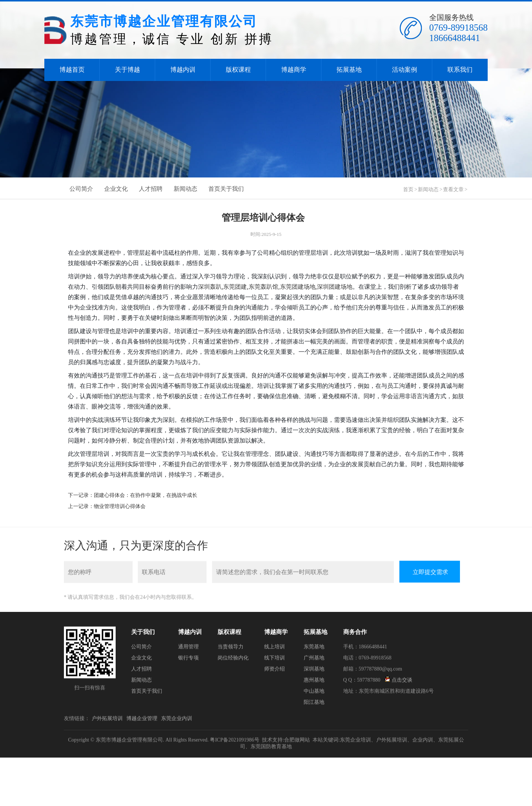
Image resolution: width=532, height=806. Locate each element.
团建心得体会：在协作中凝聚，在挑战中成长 (146, 494)
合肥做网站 (297, 742)
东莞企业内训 (177, 720)
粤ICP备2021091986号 (235, 742)
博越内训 (183, 70)
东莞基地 (314, 649)
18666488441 (455, 38)
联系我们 (460, 70)
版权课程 (238, 70)
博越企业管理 (142, 720)
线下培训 (274, 660)
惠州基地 (314, 682)
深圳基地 (314, 671)
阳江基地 (314, 704)
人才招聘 (151, 188)
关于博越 (127, 70)
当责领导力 (231, 649)
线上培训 (274, 649)
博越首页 (72, 70)
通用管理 (188, 649)
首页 (408, 188)
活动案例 (405, 70)
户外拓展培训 (107, 720)
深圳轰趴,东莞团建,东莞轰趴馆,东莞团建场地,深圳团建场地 (275, 285)
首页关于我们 (226, 188)
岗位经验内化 (233, 660)
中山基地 (314, 693)
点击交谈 (398, 682)
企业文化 (116, 188)
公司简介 (81, 188)
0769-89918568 (458, 28)
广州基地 (314, 660)
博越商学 (294, 70)
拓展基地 (349, 70)
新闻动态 (185, 188)
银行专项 (188, 660)
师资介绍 (274, 671)
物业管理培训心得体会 (120, 505)
